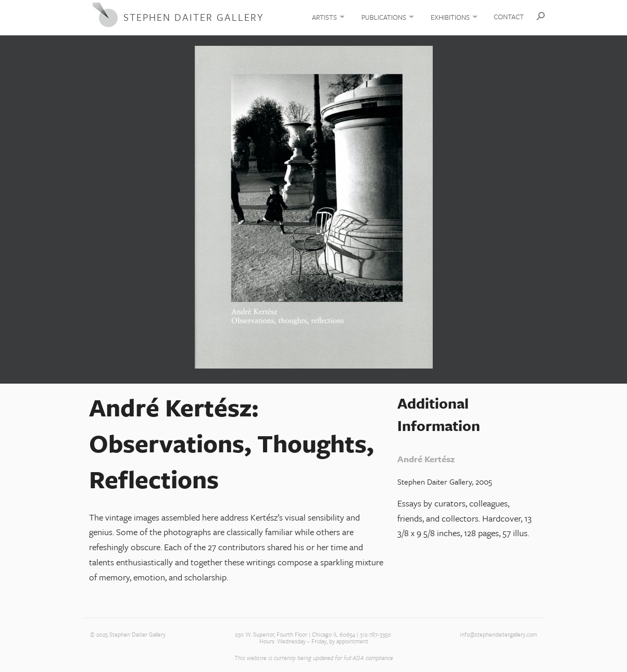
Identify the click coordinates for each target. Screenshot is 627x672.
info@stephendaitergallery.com (498, 635)
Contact (509, 17)
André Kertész (426, 459)
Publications (384, 17)
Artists (324, 17)
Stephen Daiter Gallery (193, 17)
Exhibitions (450, 17)
